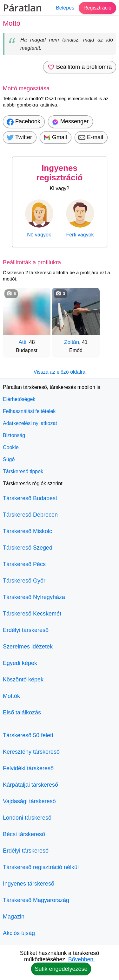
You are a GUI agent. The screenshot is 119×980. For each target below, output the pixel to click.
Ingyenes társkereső (29, 884)
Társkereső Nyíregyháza (34, 597)
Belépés (65, 8)
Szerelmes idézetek (28, 647)
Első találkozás (22, 712)
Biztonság (14, 435)
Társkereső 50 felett (28, 735)
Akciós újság (19, 933)
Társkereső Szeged (28, 548)
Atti (22, 342)
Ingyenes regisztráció (60, 173)
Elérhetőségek (19, 399)
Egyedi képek (20, 663)
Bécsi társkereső (24, 834)
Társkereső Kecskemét (32, 614)
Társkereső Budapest (30, 498)
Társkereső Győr (24, 581)
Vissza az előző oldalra (60, 372)
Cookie (11, 447)
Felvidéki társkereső (28, 768)
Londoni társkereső (27, 818)
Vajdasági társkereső (29, 801)
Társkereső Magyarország (36, 900)
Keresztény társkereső (31, 752)
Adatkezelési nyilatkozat (30, 423)
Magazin (14, 917)
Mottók (11, 696)
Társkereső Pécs (24, 564)
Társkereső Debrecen (30, 515)
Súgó (9, 459)
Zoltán (72, 342)
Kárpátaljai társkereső (30, 785)
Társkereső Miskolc (27, 531)
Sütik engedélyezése (61, 969)
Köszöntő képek (23, 680)
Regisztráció (97, 8)
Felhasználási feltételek (29, 411)
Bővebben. (82, 959)
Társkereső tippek (23, 471)
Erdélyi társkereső (26, 630)
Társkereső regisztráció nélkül (41, 867)
